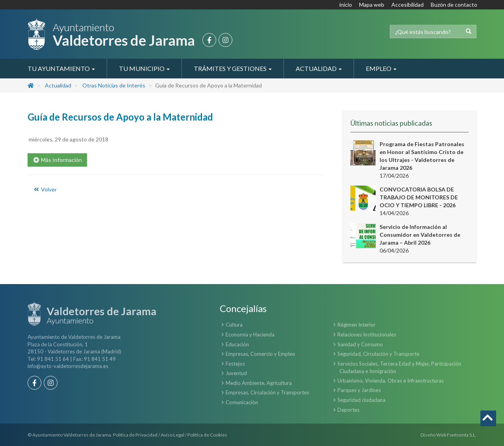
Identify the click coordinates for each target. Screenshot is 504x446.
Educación (237, 344)
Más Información (57, 160)
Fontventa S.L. (462, 435)
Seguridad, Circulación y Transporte (378, 354)
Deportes (348, 410)
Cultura (234, 325)
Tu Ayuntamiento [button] (61, 68)
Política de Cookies (207, 435)
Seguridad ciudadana (361, 400)
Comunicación (242, 402)
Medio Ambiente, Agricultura (259, 383)
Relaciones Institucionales (367, 334)
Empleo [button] (381, 68)
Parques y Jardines (359, 390)
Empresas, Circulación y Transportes (267, 392)
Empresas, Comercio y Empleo (260, 354)
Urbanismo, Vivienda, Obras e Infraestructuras (391, 381)
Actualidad (58, 85)
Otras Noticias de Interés (114, 85)
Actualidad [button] (319, 68)
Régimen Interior (357, 325)
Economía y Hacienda (250, 334)
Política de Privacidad (135, 435)
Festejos (235, 364)
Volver (45, 189)
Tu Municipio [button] (144, 68)
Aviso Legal (172, 435)
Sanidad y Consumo (360, 344)
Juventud (236, 373)
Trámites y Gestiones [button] (233, 68)
